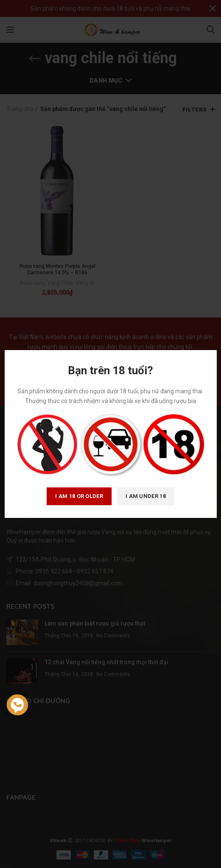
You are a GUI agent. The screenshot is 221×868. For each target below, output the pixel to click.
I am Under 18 (146, 496)
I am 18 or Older (79, 496)
